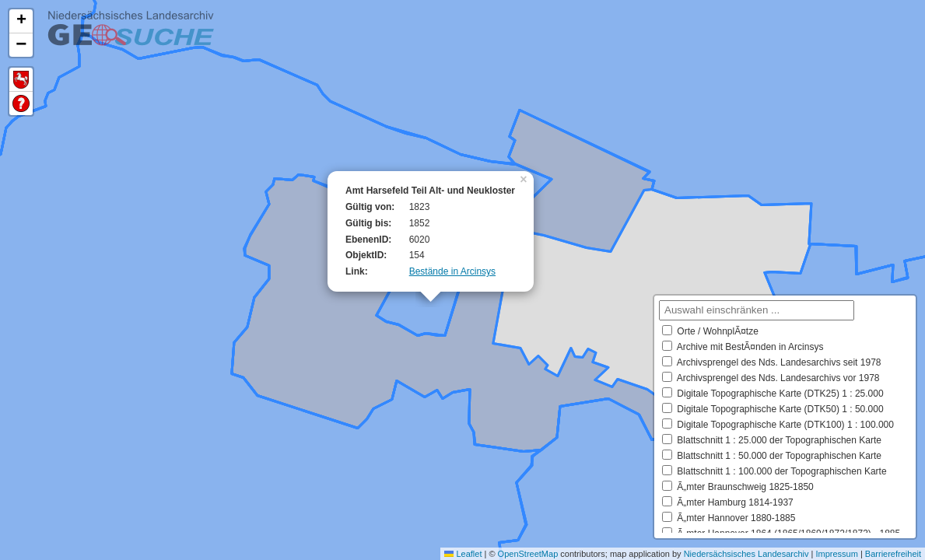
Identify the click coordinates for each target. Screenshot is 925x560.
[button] (525, 178)
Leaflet (463, 554)
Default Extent (21, 80)
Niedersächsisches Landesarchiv (746, 554)
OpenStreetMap (528, 554)
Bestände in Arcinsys (452, 271)
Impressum (836, 554)
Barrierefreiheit (893, 554)
